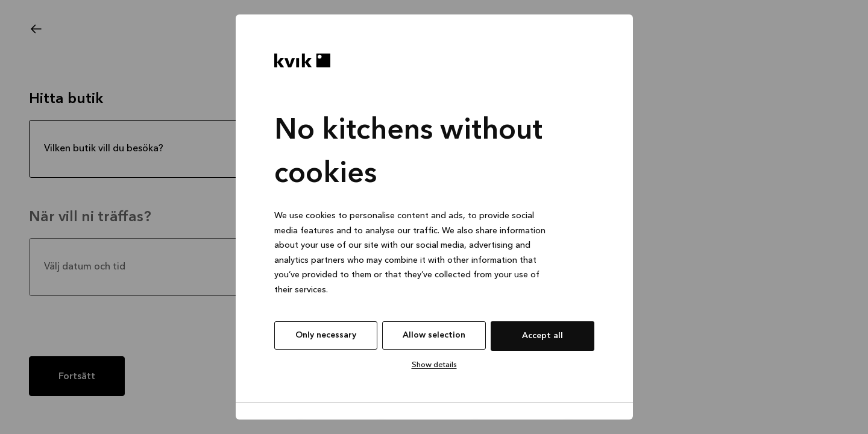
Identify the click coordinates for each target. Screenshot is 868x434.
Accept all (542, 336)
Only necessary (326, 335)
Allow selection (434, 335)
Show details (434, 365)
